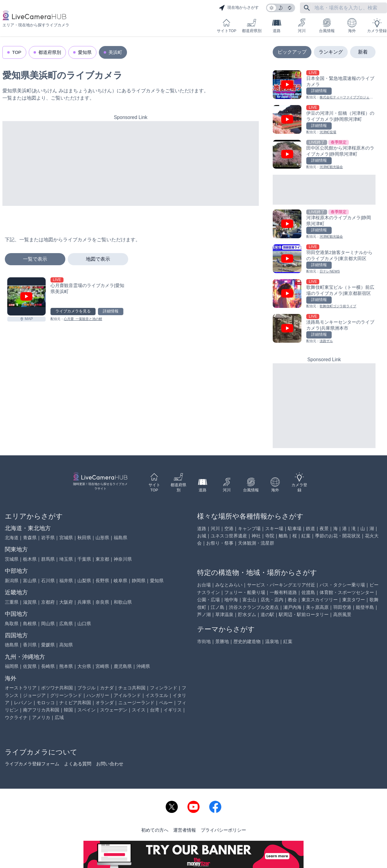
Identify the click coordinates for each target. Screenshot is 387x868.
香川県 (30, 645)
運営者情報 (185, 830)
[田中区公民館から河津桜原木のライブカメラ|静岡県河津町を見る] (324, 155)
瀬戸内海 (292, 607)
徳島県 (12, 645)
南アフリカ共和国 (41, 710)
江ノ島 (218, 607)
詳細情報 (111, 311)
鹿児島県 (123, 666)
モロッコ (46, 703)
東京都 (102, 559)
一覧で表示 (35, 259)
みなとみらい (229, 585)
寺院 (270, 536)
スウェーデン (114, 710)
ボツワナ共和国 (57, 688)
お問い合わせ (110, 764)
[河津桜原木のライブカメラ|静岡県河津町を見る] (324, 224)
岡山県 (48, 624)
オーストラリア (21, 688)
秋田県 (84, 538)
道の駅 (267, 614)
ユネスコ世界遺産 (229, 536)
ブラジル (86, 688)
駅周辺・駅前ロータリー (304, 614)
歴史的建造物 (247, 641)
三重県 (12, 602)
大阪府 (66, 602)
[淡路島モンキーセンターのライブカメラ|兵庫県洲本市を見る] (324, 329)
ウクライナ (16, 717)
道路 (277, 26)
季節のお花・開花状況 (338, 536)
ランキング (331, 52)
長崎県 (48, 666)
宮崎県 (102, 666)
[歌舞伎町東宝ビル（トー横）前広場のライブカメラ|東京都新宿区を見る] (324, 294)
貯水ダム (247, 614)
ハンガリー (98, 695)
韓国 (68, 710)
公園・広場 (208, 600)
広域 (59, 717)
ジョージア (34, 695)
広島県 (66, 624)
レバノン (23, 703)
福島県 (120, 538)
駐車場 (295, 528)
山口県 (84, 624)
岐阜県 (120, 581)
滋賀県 (30, 602)
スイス (139, 710)
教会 (292, 600)
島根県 (30, 624)
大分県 (84, 666)
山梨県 (84, 581)
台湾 (154, 710)
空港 (229, 528)
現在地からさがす (239, 8)
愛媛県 (48, 645)
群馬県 (48, 559)
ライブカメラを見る (73, 311)
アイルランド (127, 695)
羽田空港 (342, 607)
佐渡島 (308, 592)
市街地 (204, 641)
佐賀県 (30, 666)
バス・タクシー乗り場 (342, 585)
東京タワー (354, 600)
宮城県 (66, 538)
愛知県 (85, 52)
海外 (352, 26)
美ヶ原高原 (317, 607)
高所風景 (342, 614)
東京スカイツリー (320, 600)
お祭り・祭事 (220, 543)
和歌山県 (123, 602)
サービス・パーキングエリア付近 (281, 585)
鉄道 (311, 528)
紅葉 (306, 536)
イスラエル (157, 695)
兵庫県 (84, 602)
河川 (302, 26)
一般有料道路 (283, 592)
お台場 (204, 585)
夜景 (324, 528)
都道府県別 (252, 26)
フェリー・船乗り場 (245, 592)
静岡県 (139, 581)
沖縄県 (143, 666)
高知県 (66, 645)
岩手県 (48, 538)
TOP (17, 52)
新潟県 (12, 581)
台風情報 (327, 26)
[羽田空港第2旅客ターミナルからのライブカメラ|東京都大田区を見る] (324, 259)
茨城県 (12, 559)
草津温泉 (224, 614)
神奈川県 (123, 559)
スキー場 (274, 528)
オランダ (105, 703)
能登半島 (365, 607)
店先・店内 (272, 600)
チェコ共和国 (132, 688)
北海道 (12, 538)
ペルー (166, 703)
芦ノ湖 (204, 614)
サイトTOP (226, 26)
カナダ (107, 688)
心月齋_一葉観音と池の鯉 (83, 319)
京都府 (48, 602)
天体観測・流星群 (256, 543)
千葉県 (84, 559)
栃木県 (30, 559)
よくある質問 (78, 764)
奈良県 (102, 602)
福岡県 (12, 666)
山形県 (102, 538)
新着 (363, 52)
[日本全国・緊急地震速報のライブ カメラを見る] (324, 85)
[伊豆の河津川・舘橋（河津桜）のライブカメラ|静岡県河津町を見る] (324, 120)
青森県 (30, 538)
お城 (202, 536)
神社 (256, 536)
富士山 (249, 600)
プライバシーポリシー (223, 830)
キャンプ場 (249, 528)
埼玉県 (66, 559)
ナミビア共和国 (75, 703)
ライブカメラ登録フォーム (32, 764)
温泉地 (272, 641)
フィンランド (164, 688)
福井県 (66, 581)
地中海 (231, 600)
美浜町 (115, 52)
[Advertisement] (131, 163)
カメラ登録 (377, 26)
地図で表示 (98, 259)
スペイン (86, 710)
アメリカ (41, 717)
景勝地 (222, 641)
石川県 (48, 581)
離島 (283, 536)
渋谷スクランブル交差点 (254, 607)
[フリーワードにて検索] (307, 8)
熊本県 (66, 666)
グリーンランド (66, 695)
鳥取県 (12, 624)
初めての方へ (155, 830)
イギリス (173, 710)
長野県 (102, 581)
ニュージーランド (136, 703)
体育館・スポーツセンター (347, 592)
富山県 (30, 581)
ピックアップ (292, 52)
